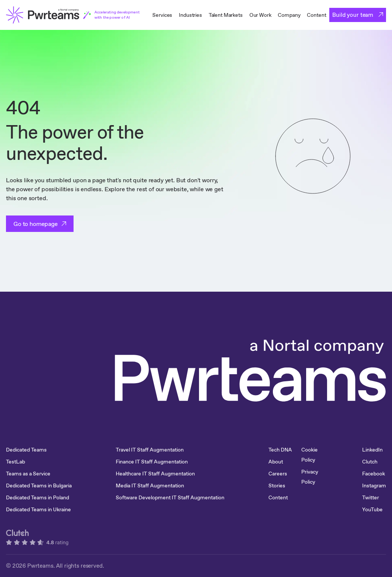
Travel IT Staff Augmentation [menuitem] (150, 450)
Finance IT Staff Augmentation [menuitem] (152, 462)
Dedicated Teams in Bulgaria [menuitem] (39, 486)
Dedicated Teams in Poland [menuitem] (38, 497)
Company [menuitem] (289, 15)
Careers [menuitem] (278, 474)
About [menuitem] (276, 462)
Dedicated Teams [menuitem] (26, 450)
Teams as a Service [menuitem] (28, 474)
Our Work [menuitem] (260, 15)
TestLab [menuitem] (15, 462)
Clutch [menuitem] (370, 462)
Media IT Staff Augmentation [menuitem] (150, 486)
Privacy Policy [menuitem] (310, 477)
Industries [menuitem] (190, 15)
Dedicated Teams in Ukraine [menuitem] (38, 509)
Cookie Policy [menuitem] (309, 455)
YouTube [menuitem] (372, 509)
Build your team (354, 15)
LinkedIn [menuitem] (372, 450)
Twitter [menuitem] (371, 497)
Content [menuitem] (316, 15)
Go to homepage (36, 224)
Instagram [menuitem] (374, 486)
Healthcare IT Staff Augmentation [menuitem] (155, 474)
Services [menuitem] (162, 15)
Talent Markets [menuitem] (226, 15)
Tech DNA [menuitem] (280, 450)
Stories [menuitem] (277, 486)
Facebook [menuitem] (374, 474)
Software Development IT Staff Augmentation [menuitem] (170, 497)
